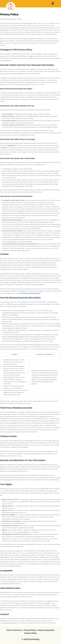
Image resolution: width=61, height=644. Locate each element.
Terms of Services (14, 630)
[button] (53, 4)
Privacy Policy (30, 630)
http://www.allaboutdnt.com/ (30, 293)
